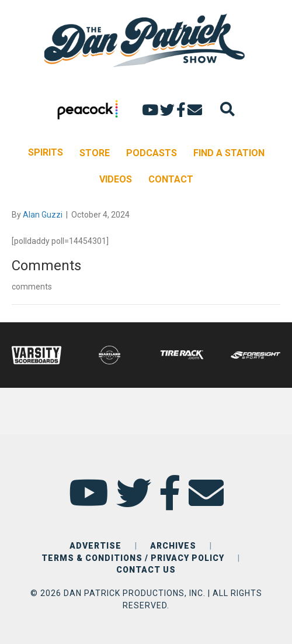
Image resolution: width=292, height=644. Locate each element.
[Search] (227, 109)
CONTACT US (146, 570)
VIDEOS (116, 179)
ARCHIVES (173, 546)
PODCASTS (152, 153)
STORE (95, 153)
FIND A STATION (229, 153)
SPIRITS (46, 152)
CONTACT (171, 179)
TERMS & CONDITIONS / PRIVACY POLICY (133, 558)
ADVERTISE (95, 546)
